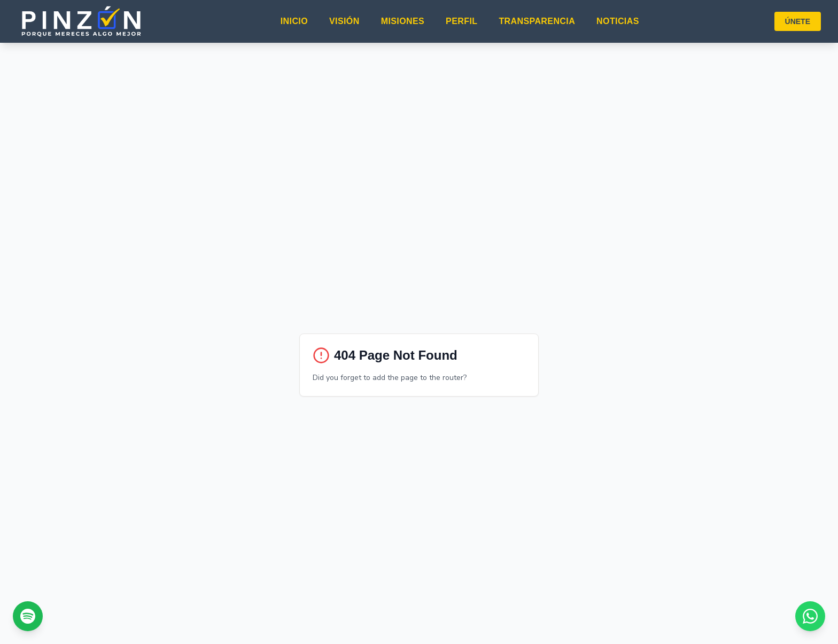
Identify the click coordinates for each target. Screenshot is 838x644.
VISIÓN (344, 21)
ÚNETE (798, 21)
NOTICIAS (618, 21)
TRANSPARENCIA (537, 21)
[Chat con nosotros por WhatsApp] (810, 616)
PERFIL (461, 21)
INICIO (294, 21)
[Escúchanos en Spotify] (28, 616)
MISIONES (403, 21)
